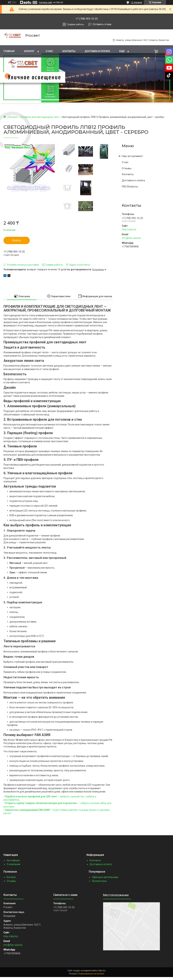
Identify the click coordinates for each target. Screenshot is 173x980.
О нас (49, 51)
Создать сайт (46, 2)
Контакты (69, 51)
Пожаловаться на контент (91, 974)
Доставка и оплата (97, 51)
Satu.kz (102, 971)
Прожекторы (99, 881)
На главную (13, 860)
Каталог (29, 51)
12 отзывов (136, 2)
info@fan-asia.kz (131, 238)
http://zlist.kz (129, 229)
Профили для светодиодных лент (40, 117)
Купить (17, 240)
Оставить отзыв (102, 24)
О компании (13, 864)
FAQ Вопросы (130, 187)
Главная (9, 51)
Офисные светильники (105, 877)
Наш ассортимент (132, 156)
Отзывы (127, 168)
